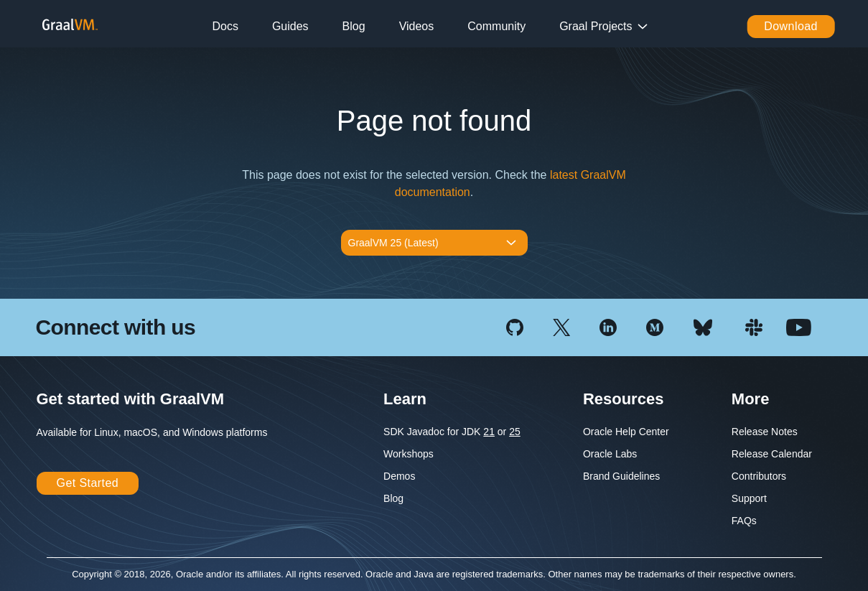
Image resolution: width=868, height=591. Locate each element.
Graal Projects (596, 26)
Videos (417, 26)
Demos (399, 476)
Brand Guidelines (621, 476)
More (751, 399)
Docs (225, 26)
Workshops (409, 454)
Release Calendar (772, 454)
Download (791, 26)
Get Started (88, 483)
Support (749, 498)
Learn (405, 399)
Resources (624, 399)
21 (489, 432)
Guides (290, 26)
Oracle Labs (610, 454)
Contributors (759, 476)
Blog (354, 26)
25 (515, 432)
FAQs (744, 521)
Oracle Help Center (626, 432)
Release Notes (765, 432)
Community (496, 26)
